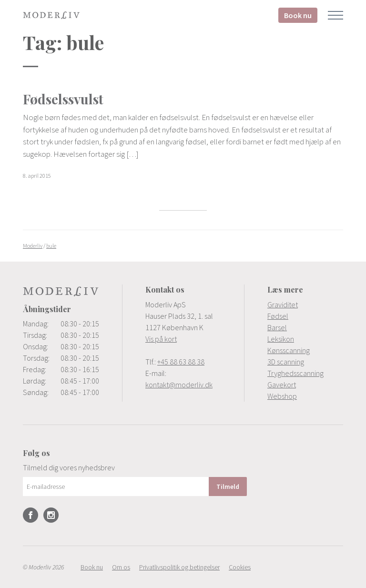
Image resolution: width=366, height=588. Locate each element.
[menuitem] (305, 304)
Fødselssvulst (63, 99)
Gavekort (282, 385)
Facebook (30, 515)
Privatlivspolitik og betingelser (179, 567)
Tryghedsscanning (295, 373)
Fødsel (278, 316)
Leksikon (281, 339)
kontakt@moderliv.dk (179, 385)
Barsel (277, 327)
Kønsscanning (289, 350)
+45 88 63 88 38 (181, 362)
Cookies (240, 567)
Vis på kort (161, 339)
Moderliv (51, 15)
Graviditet (283, 304)
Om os (121, 567)
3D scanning (286, 362)
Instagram (51, 515)
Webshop (282, 396)
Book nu (298, 15)
